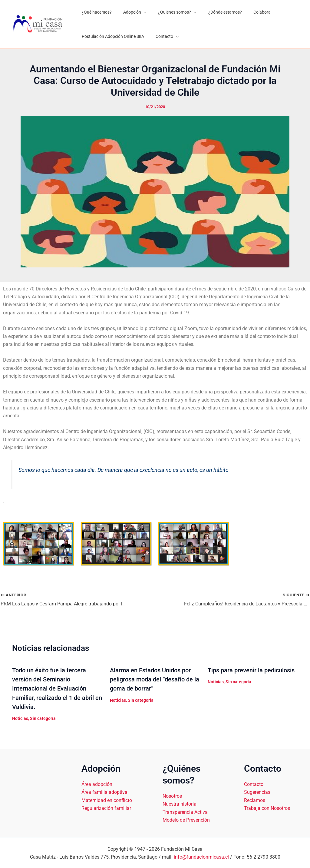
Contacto (163, 36)
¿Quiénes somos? (170, 12)
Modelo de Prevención (186, 820)
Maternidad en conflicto (107, 800)
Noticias (20, 718)
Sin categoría (43, 718)
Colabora (248, 12)
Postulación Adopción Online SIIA (111, 36)
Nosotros (172, 795)
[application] (139, 12)
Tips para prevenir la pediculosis (251, 670)
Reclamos (255, 800)
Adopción (130, 12)
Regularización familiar (106, 808)
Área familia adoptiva (104, 792)
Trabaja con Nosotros (267, 808)
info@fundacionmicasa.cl (201, 857)
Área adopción (97, 784)
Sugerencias (257, 792)
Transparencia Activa (185, 812)
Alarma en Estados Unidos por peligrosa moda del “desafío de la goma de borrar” (155, 679)
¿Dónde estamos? (214, 12)
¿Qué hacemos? (95, 12)
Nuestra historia (180, 804)
